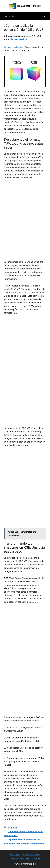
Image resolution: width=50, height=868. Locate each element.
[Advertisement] (25, 208)
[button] (44, 16)
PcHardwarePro (19, 39)
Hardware (17, 47)
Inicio (7, 47)
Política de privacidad (20, 859)
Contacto (36, 859)
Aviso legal (15, 855)
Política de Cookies (31, 855)
